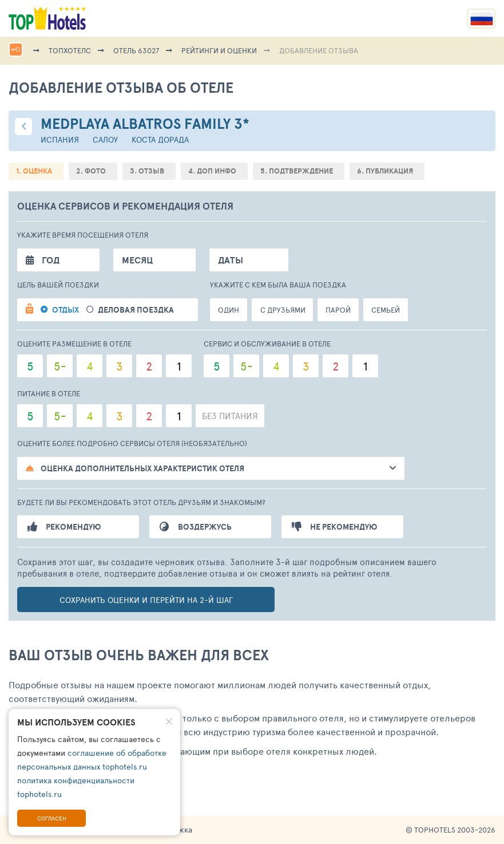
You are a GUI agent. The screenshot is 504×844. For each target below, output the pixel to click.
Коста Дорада (160, 139)
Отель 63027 (136, 50)
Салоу (105, 139)
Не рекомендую (334, 527)
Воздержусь (196, 527)
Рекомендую (64, 527)
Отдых (66, 310)
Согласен (52, 818)
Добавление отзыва (319, 50)
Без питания (230, 415)
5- (60, 366)
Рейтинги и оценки (219, 50)
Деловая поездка (136, 310)
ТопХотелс (70, 50)
